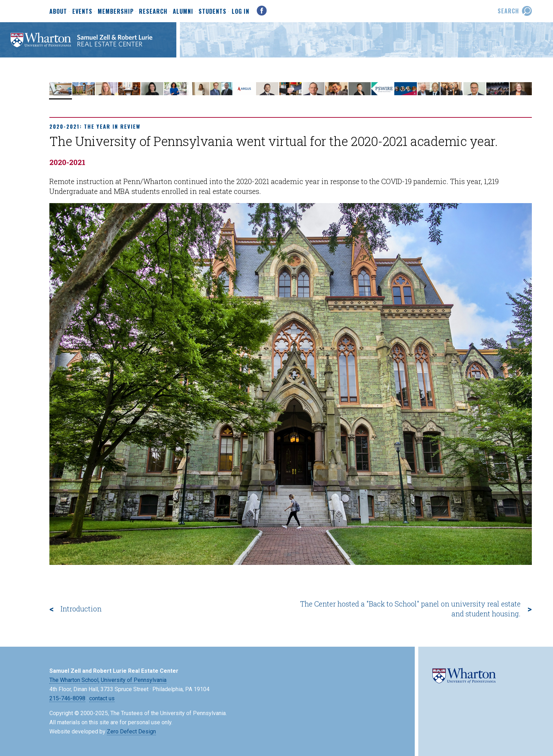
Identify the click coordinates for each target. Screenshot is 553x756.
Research (153, 12)
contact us (102, 698)
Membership (116, 12)
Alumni (183, 12)
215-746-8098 (67, 698)
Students (212, 12)
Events (82, 12)
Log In (241, 11)
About (58, 12)
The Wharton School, (74, 680)
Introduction (81, 609)
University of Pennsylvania (134, 680)
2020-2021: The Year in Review (95, 126)
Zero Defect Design (131, 731)
